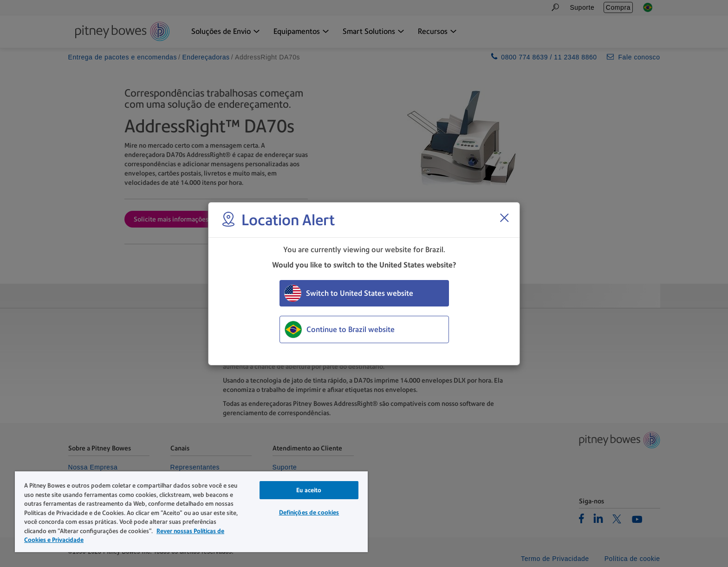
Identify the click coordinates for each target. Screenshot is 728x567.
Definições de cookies (309, 512)
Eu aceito (309, 490)
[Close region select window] (504, 218)
